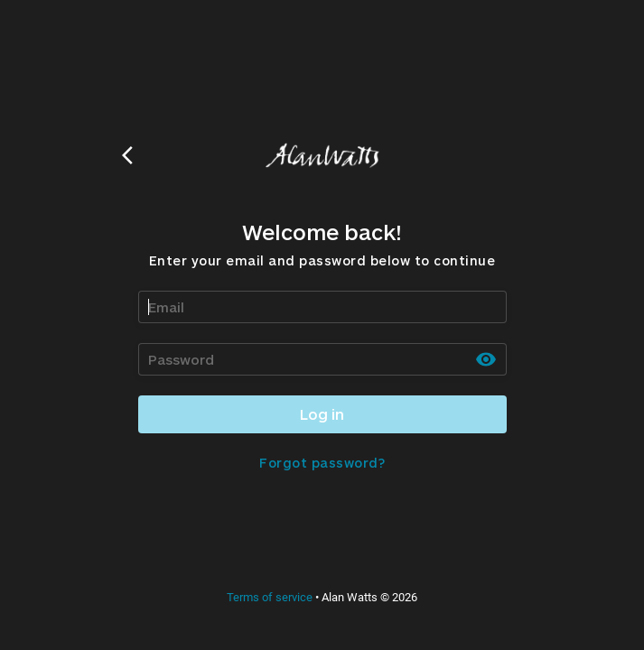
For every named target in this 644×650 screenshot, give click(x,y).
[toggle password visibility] (486, 359)
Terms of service (270, 597)
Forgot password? (322, 463)
